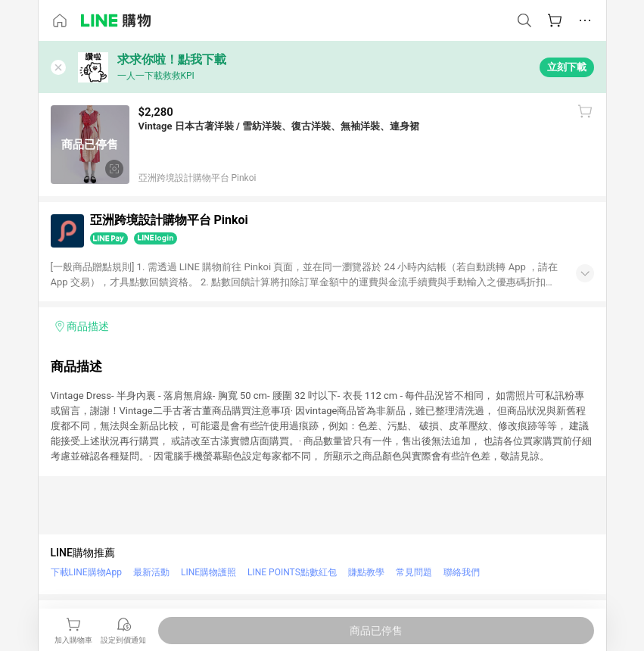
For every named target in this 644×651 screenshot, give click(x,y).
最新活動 (151, 572)
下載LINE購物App (86, 572)
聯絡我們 (462, 572)
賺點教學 (366, 572)
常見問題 (414, 572)
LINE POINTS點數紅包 (292, 572)
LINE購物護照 (208, 572)
